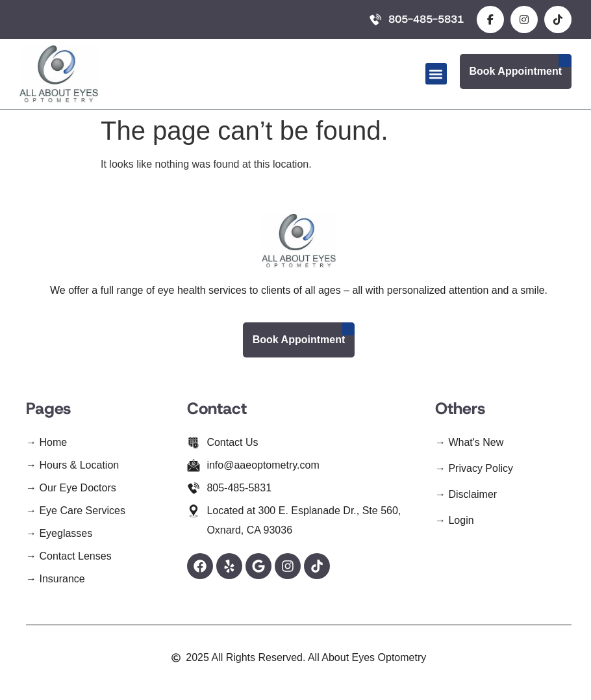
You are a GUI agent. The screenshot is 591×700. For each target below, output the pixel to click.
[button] (436, 74)
